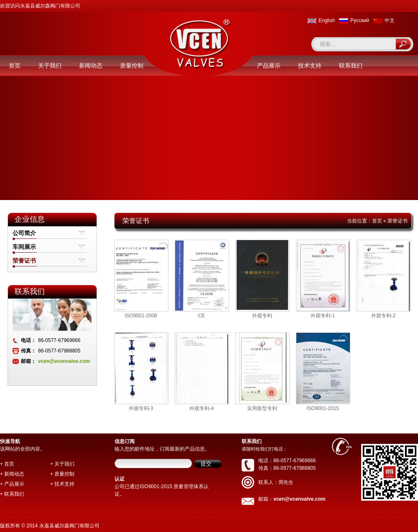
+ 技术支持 (62, 484)
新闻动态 (91, 66)
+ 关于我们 (62, 464)
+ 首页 (7, 464)
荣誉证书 (24, 261)
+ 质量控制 (62, 474)
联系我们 (351, 66)
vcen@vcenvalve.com (64, 361)
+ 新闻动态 (12, 474)
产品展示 (269, 66)
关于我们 (50, 66)
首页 (15, 66)
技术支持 (310, 66)
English (327, 20)
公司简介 (24, 233)
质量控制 (132, 66)
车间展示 (24, 247)
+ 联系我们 (12, 494)
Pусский (360, 20)
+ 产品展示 (12, 484)
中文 (390, 20)
